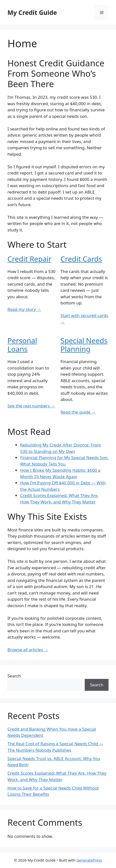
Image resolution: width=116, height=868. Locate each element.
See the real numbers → (31, 406)
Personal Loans (22, 345)
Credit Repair (29, 259)
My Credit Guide (32, 12)
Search (14, 676)
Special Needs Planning (84, 345)
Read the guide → (78, 412)
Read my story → (24, 309)
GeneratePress (89, 860)
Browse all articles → (28, 650)
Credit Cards (81, 259)
